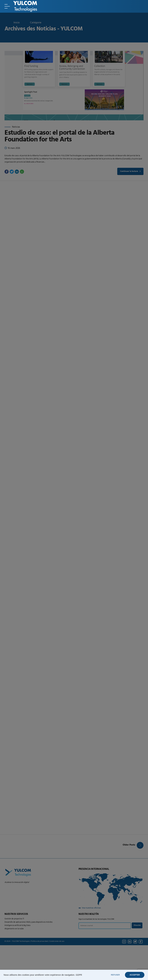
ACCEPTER (134, 975)
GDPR (79, 975)
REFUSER (113, 975)
